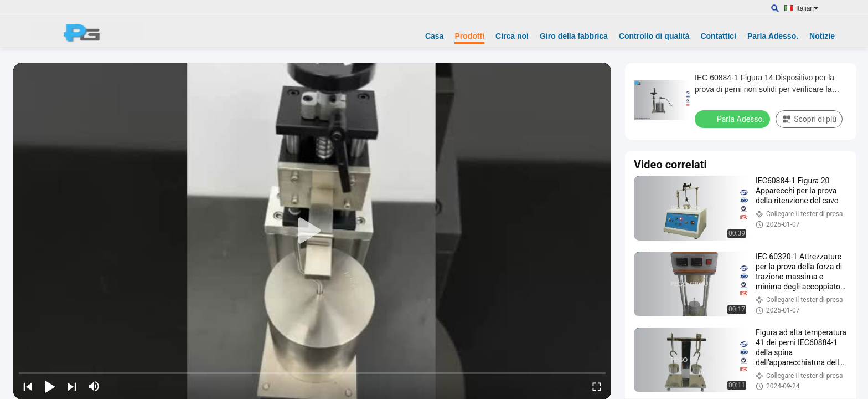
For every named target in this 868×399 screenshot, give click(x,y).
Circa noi (512, 36)
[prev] (28, 386)
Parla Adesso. (773, 36)
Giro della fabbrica (574, 36)
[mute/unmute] (94, 386)
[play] (312, 231)
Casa (434, 36)
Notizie (822, 36)
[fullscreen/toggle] (597, 386)
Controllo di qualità (654, 36)
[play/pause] (50, 386)
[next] (72, 386)
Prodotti (469, 36)
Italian (807, 8)
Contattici (718, 36)
